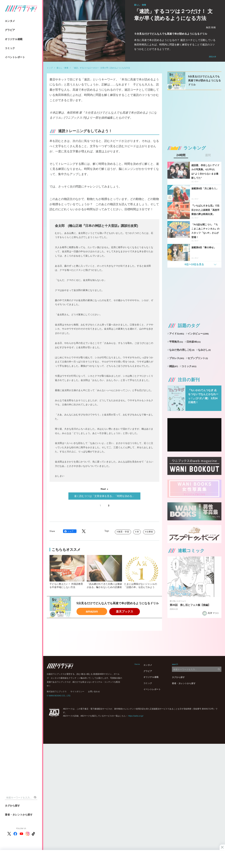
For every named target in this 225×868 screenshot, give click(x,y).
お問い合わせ (94, 691)
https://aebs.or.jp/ (136, 716)
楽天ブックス (125, 612)
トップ (50, 68)
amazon (92, 611)
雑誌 (174, 366)
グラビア (10, 30)
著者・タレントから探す (19, 815)
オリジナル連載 (14, 39)
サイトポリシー (77, 691)
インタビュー (198, 334)
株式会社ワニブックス (57, 691)
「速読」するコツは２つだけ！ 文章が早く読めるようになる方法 (101, 68)
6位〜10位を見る (194, 264)
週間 (208, 155)
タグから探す (12, 806)
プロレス (177, 358)
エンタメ (10, 21)
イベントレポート (15, 57)
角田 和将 (211, 27)
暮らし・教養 (62, 68)
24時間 (181, 155)
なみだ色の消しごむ (182, 350)
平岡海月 (176, 342)
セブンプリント (198, 358)
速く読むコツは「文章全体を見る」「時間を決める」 (104, 496)
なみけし (204, 350)
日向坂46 (193, 342)
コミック (10, 48)
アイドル (177, 334)
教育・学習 (124, 532)
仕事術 (150, 532)
